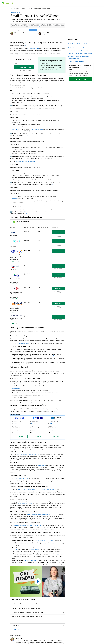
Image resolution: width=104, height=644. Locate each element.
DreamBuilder (42, 466)
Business (17, 9)
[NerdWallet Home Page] (7, 3)
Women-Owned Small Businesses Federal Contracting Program (36, 489)
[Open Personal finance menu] (45, 3)
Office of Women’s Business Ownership (28, 455)
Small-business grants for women (44, 540)
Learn (29, 9)
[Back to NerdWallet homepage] (11, 9)
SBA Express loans (37, 129)
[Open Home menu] (28, 3)
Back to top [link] (15, 630)
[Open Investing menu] (52, 3)
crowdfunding (35, 550)
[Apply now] (58, 232)
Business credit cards (31, 560)
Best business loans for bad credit (26, 161)
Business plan (16, 388)
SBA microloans (28, 212)
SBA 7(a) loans (16, 129)
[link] (80, 48)
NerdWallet (53, 356)
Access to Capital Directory (25, 504)
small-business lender (52, 370)
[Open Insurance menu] (37, 3)
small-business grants (56, 542)
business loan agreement (47, 408)
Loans (23, 9)
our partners (32, 27)
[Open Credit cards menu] (18, 3)
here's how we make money (42, 27)
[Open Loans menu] (32, 3)
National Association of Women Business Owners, (27, 526)
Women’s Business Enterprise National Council (39, 515)
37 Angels (58, 555)
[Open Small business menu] (59, 3)
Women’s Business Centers (21, 478)
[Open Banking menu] (24, 3)
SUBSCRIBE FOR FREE (80, 79)
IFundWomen (49, 553)
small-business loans (33, 48)
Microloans (15, 199)
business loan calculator (24, 343)
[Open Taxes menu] (65, 3)
